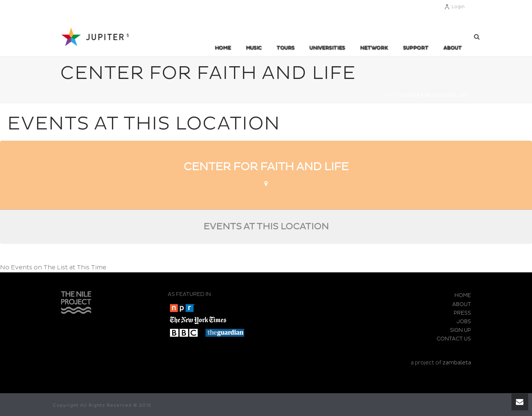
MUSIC (253, 48)
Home (223, 48)
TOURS (285, 48)
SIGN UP (460, 330)
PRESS (462, 313)
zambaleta (457, 363)
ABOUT (452, 48)
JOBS (464, 322)
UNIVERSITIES (327, 48)
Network (374, 48)
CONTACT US (454, 339)
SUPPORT (416, 48)
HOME (463, 295)
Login (454, 7)
